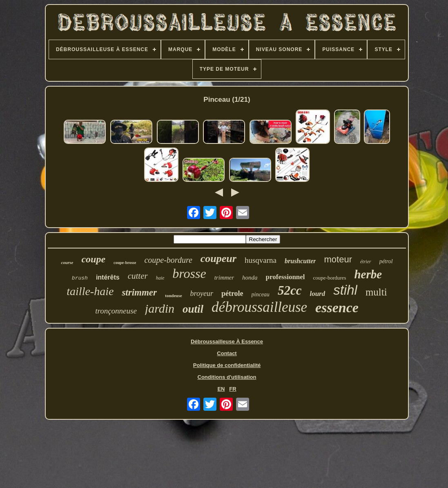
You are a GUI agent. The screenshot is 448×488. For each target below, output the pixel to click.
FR (233, 389)
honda (250, 278)
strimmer (139, 292)
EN (221, 389)
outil (193, 309)
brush (80, 278)
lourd (317, 294)
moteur (338, 259)
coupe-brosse (125, 263)
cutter (138, 276)
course (67, 262)
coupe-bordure (168, 260)
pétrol (386, 261)
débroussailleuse (259, 307)
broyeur (202, 293)
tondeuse (174, 295)
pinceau (261, 294)
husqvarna (261, 260)
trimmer (224, 278)
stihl (345, 290)
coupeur (218, 259)
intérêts (108, 277)
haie (160, 278)
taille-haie (90, 291)
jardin (160, 308)
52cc (290, 290)
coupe (93, 259)
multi (376, 292)
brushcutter (300, 261)
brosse (189, 273)
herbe (368, 274)
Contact (227, 353)
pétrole (232, 293)
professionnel (285, 277)
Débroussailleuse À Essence (227, 341)
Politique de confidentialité (227, 365)
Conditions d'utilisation (227, 377)
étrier (366, 262)
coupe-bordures (330, 278)
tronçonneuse (116, 311)
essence (337, 308)
